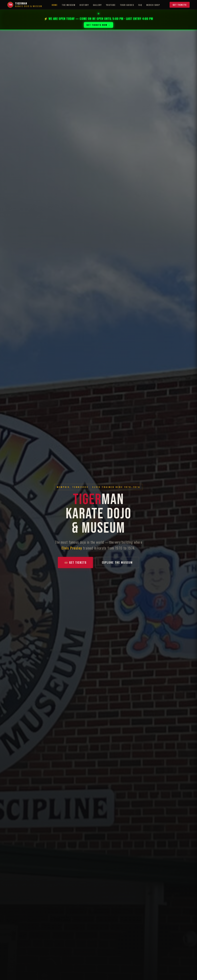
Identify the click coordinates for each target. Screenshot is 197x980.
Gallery (97, 5)
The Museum (68, 5)
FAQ (140, 5)
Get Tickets (180, 5)
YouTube (111, 5)
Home (55, 5)
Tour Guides (127, 5)
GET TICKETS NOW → (98, 25)
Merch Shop (153, 5)
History (84, 5)
